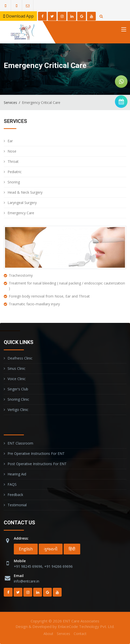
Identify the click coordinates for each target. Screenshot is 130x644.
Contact (80, 634)
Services (10, 102)
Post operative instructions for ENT (37, 464)
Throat (13, 161)
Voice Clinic (17, 379)
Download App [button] (18, 16)
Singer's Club (18, 389)
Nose (12, 151)
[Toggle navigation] (124, 30)
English (26, 549)
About (48, 634)
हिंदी (72, 549)
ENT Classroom (20, 443)
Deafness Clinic (20, 358)
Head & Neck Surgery (25, 192)
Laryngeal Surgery (22, 203)
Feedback (15, 495)
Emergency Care (21, 213)
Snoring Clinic (18, 399)
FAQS (12, 484)
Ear (10, 141)
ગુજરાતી (51, 549)
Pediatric (15, 172)
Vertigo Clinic (18, 410)
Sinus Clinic (16, 368)
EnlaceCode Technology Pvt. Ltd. (86, 626)
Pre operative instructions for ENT (36, 453)
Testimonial (17, 505)
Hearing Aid (17, 474)
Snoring (14, 182)
